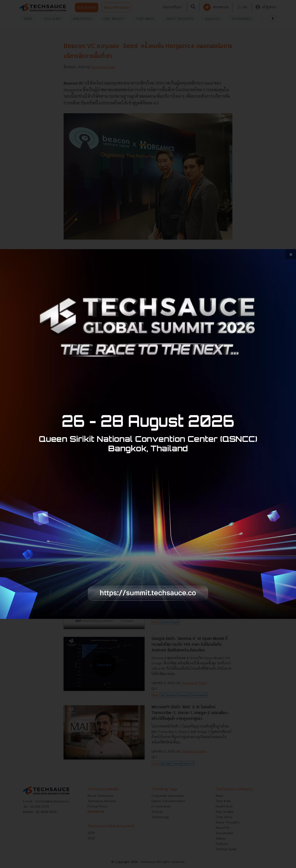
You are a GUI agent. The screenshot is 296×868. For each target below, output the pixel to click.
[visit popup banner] (148, 434)
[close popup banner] (291, 254)
